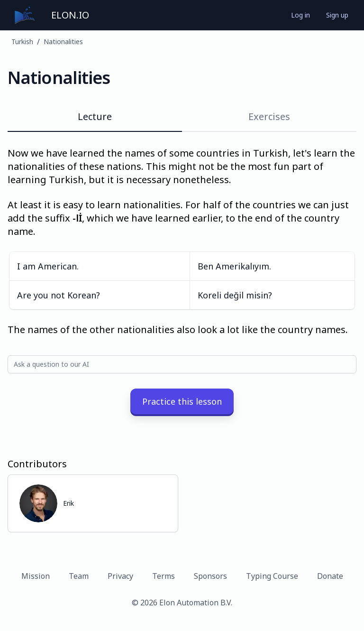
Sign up (337, 15)
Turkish (22, 42)
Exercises (269, 116)
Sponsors (210, 576)
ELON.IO (70, 15)
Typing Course (272, 576)
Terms (164, 576)
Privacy (120, 576)
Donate (330, 576)
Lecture (95, 116)
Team (79, 576)
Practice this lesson (182, 401)
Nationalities (63, 42)
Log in (300, 15)
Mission (36, 576)
